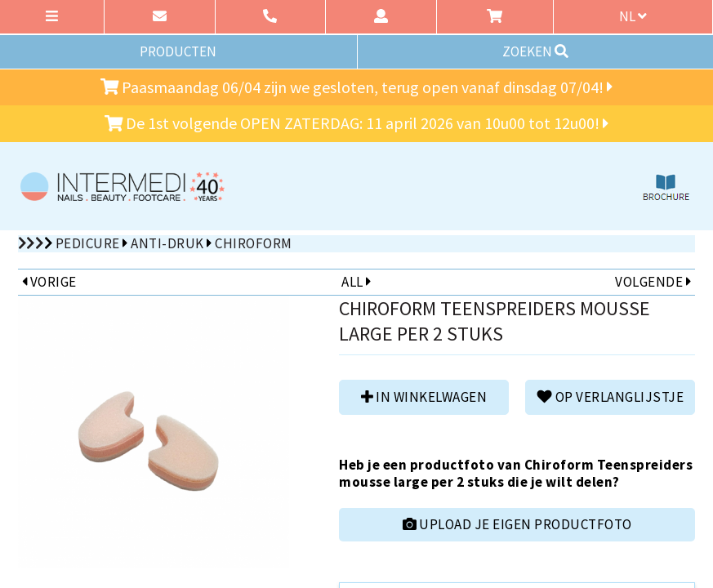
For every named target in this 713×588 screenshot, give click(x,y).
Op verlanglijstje (610, 397)
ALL (356, 282)
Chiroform (254, 243)
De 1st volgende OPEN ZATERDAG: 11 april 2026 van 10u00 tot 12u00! (357, 123)
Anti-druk (167, 243)
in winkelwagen (424, 397)
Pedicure (88, 243)
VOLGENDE (653, 282)
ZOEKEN (535, 51)
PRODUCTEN (178, 51)
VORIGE (49, 282)
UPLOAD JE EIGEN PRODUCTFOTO (517, 524)
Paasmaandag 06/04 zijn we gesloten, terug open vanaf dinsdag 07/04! (357, 87)
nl (633, 16)
